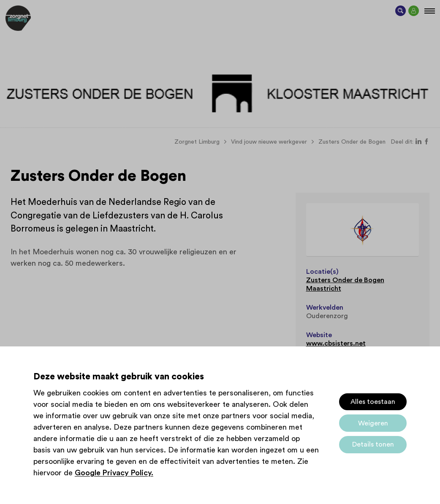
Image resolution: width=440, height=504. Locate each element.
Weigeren (373, 423)
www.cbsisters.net (336, 343)
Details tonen (373, 444)
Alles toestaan (373, 402)
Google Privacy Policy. (114, 473)
